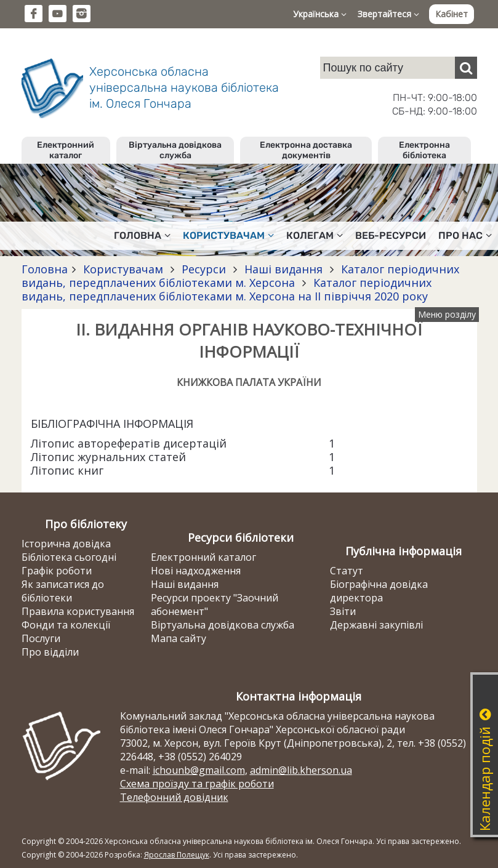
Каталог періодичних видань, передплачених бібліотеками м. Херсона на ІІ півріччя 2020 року (227, 289)
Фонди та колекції (66, 625)
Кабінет (452, 14)
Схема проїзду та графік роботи (197, 784)
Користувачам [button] (228, 235)
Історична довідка (66, 544)
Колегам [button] (315, 235)
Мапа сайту (179, 638)
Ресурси (204, 269)
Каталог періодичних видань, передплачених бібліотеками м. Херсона (240, 276)
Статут (347, 571)
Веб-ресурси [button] (391, 235)
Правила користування (78, 611)
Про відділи (50, 652)
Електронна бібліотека (424, 150)
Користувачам (123, 269)
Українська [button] (320, 14)
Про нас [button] (465, 235)
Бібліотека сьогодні (69, 557)
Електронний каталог (66, 150)
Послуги (41, 638)
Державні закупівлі (376, 625)
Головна (45, 269)
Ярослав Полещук (177, 855)
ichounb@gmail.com (199, 770)
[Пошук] (466, 68)
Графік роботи (57, 571)
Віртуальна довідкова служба (175, 150)
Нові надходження (196, 571)
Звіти (343, 611)
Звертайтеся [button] (388, 14)
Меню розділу (447, 314)
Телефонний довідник (174, 797)
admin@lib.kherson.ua (301, 770)
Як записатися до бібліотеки (63, 591)
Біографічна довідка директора (379, 591)
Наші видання (283, 269)
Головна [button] (142, 235)
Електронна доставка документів (306, 150)
